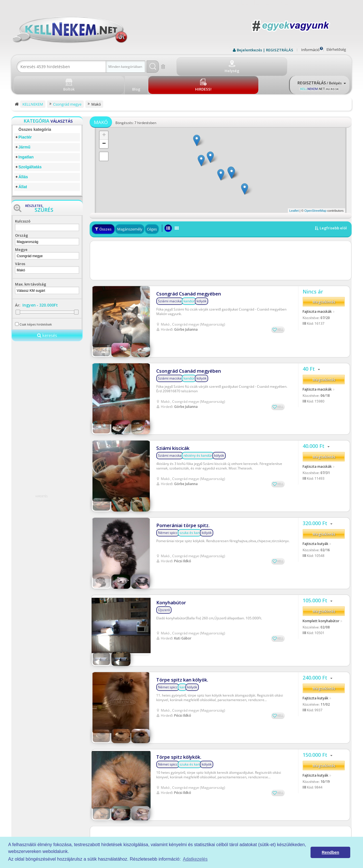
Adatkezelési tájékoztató (224, 795)
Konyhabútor (170, 499)
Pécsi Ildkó (183, 477)
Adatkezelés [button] (195, 859)
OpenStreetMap (315, 190)
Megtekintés (324, 280)
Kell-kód (211, 814)
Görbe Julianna (186, 305)
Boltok (210, 821)
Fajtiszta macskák (317, 289)
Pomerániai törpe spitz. (181, 442)
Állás (23, 156)
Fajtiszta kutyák (315, 462)
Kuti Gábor (183, 534)
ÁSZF (209, 788)
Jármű (24, 126)
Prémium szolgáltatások (224, 808)
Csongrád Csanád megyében (187, 270)
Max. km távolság (31, 263)
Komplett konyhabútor (321, 519)
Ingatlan (26, 136)
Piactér (25, 116)
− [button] (104, 123)
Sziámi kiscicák (172, 384)
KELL (280, 305)
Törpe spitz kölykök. (177, 614)
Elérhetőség (336, 49)
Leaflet (294, 190)
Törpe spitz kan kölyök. (180, 556)
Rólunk (210, 801)
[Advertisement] (221, 240)
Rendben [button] (330, 852)
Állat (23, 166)
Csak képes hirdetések (36, 304)
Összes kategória (35, 109)
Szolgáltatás (30, 146)
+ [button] (104, 115)
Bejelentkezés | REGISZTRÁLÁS (265, 50)
